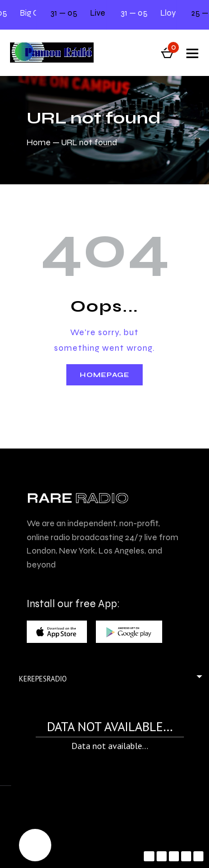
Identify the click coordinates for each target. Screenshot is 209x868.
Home (39, 142)
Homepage (104, 375)
